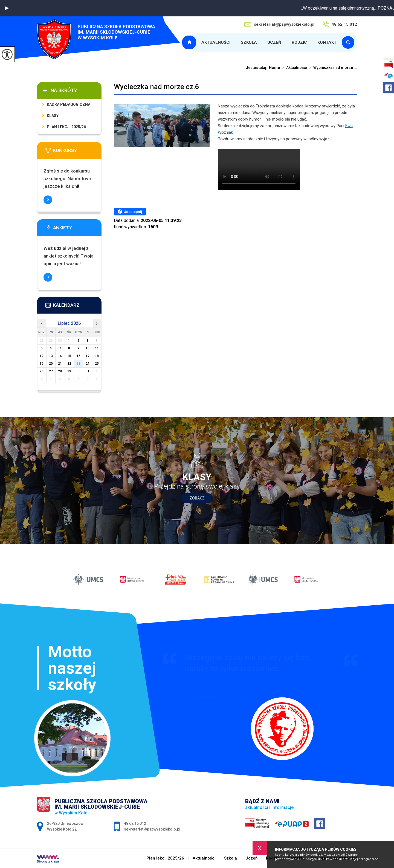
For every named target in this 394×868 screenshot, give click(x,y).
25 (97, 364)
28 (60, 371)
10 (88, 348)
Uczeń (274, 42)
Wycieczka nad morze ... (332, 68)
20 (51, 364)
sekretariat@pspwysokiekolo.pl (279, 24)
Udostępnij (130, 212)
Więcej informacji (48, 200)
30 (79, 371)
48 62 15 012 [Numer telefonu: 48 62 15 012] (135, 823)
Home (274, 68)
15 (69, 356)
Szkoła (249, 42)
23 (79, 364)
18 (97, 356)
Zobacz (197, 498)
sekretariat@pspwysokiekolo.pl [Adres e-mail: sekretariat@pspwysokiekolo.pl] (152, 829)
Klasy (53, 116)
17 (88, 356)
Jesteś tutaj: (257, 68)
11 (97, 348)
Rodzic (299, 42)
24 (88, 364)
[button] (7, 8)
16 (79, 356)
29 (69, 371)
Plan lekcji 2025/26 (190, 42)
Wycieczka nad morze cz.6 (157, 87)
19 (42, 364)
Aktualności (216, 42)
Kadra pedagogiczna (69, 104)
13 (51, 356)
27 (51, 371)
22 (69, 364)
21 (60, 364)
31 (88, 371)
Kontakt (327, 42)
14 (60, 356)
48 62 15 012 (340, 24)
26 (42, 371)
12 (42, 356)
